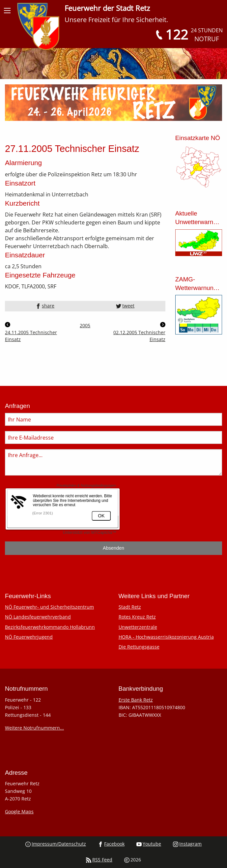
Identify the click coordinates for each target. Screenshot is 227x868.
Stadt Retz (130, 607)
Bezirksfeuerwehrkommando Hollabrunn (50, 627)
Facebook (111, 844)
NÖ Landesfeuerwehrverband (38, 617)
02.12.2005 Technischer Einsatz (139, 332)
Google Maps (19, 811)
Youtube (149, 844)
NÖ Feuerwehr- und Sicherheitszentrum (49, 607)
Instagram (187, 844)
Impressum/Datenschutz (56, 844)
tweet (125, 306)
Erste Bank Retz (136, 700)
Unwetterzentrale (138, 627)
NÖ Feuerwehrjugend (29, 637)
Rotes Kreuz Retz (137, 617)
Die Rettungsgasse (139, 647)
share (45, 306)
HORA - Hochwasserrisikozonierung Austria (166, 637)
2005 (85, 325)
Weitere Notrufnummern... (34, 728)
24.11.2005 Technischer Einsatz (31, 332)
